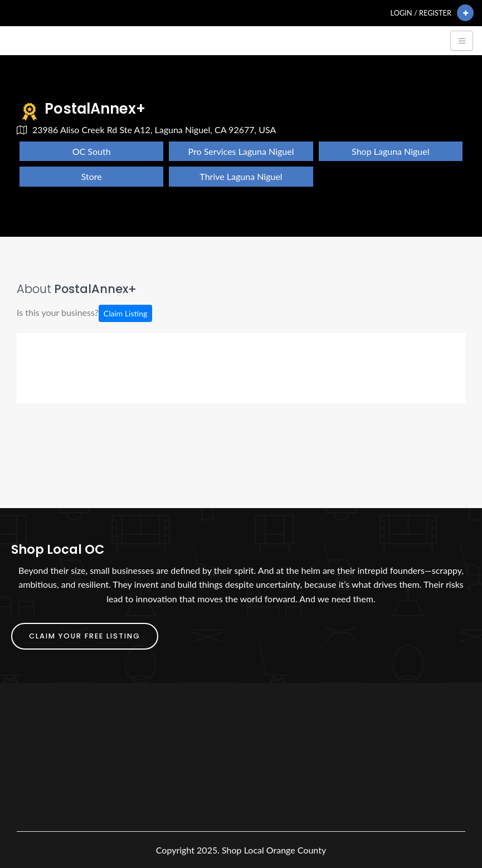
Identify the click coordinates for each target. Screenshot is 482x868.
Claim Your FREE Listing (85, 636)
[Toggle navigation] (462, 41)
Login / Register (421, 13)
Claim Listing (125, 313)
